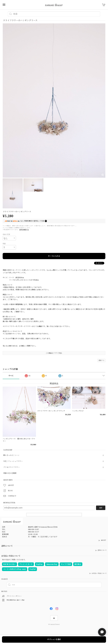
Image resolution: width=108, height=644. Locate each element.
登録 (101, 508)
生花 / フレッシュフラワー (13, 461)
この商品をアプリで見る (54, 353)
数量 (4, 244)
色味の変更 (6, 234)
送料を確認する (24, 230)
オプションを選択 (54, 639)
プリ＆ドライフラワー (11, 467)
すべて (11, 376)
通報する (101, 360)
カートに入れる (54, 256)
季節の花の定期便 (10, 473)
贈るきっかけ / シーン (11, 455)
